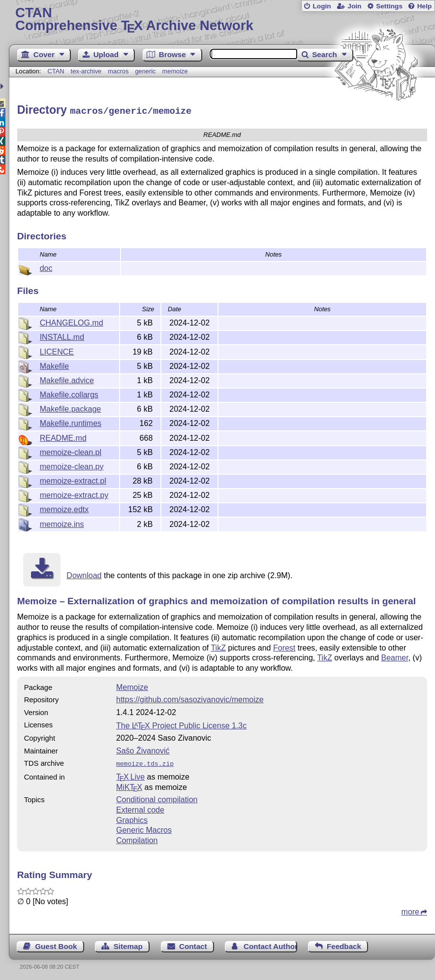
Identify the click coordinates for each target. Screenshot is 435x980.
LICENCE (57, 350)
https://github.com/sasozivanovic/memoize (190, 698)
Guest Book (56, 944)
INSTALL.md (62, 336)
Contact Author (270, 944)
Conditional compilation (157, 797)
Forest (284, 646)
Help (425, 6)
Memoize (132, 686)
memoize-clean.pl (71, 451)
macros (118, 71)
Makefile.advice (67, 379)
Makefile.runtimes (71, 422)
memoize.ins (62, 523)
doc (46, 267)
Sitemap (128, 944)
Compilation (137, 838)
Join (354, 6)
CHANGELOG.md (72, 321)
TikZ (218, 646)
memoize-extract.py (74, 494)
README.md (63, 437)
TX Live (130, 774)
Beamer (395, 656)
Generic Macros (144, 828)
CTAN (56, 71)
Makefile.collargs (69, 393)
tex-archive (86, 71)
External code (140, 807)
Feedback (344, 944)
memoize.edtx (64, 508)
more (410, 909)
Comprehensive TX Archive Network (222, 19)
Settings (389, 6)
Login (322, 6)
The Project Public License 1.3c (181, 724)
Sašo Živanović (143, 749)
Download (84, 574)
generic (145, 71)
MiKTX (129, 785)
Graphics (132, 818)
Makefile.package (71, 408)
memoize (175, 71)
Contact (193, 944)
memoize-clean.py (72, 465)
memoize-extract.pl (73, 479)
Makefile (55, 365)
